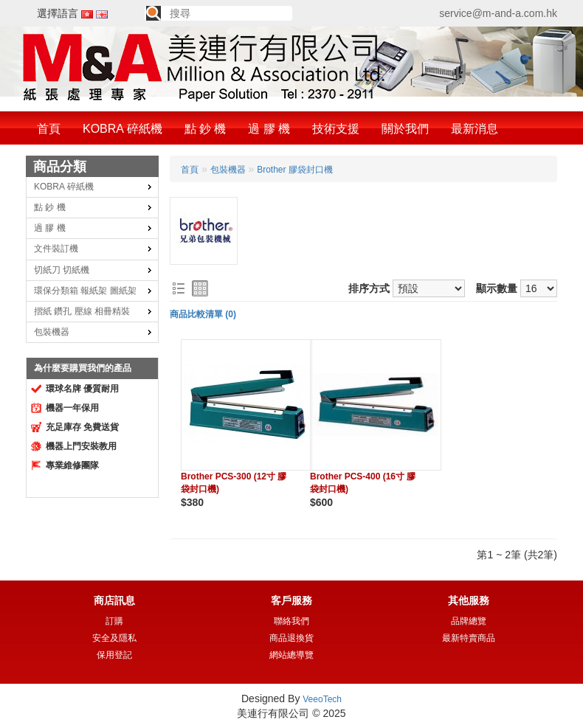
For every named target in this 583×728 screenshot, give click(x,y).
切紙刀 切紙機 (62, 270)
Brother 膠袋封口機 (295, 170)
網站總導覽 (291, 655)
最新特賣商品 (469, 638)
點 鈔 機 (206, 129)
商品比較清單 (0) (203, 314)
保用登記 (114, 655)
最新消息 (475, 129)
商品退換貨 (291, 638)
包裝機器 (52, 332)
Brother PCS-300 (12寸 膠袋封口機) (234, 483)
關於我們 (405, 129)
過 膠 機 (269, 129)
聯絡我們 (291, 621)
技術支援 (336, 129)
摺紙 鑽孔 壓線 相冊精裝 (82, 311)
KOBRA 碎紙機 (123, 129)
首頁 (49, 129)
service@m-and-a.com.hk (498, 13)
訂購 (114, 621)
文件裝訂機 (56, 249)
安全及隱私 (114, 638)
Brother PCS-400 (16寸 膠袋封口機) (363, 483)
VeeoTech (322, 699)
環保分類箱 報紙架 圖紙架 (85, 291)
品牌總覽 (469, 621)
